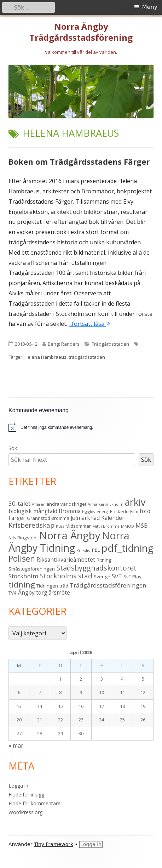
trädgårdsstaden (87, 357)
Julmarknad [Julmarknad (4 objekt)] (85, 518)
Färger (15, 357)
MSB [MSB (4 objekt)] (141, 526)
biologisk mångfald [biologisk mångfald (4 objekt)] (33, 511)
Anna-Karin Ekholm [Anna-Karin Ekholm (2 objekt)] (106, 504)
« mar (16, 745)
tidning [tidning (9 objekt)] (22, 585)
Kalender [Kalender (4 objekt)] (113, 518)
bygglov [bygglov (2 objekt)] (89, 512)
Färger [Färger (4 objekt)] (17, 518)
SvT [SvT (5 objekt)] (117, 576)
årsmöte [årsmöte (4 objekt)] (59, 592)
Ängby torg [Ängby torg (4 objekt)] (33, 592)
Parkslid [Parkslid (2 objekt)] (83, 550)
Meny (150, 7)
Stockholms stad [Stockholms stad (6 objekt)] (66, 576)
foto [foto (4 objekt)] (145, 511)
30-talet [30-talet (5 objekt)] (19, 503)
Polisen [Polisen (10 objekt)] (22, 559)
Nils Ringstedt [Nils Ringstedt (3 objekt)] (23, 538)
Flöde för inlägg (26, 795)
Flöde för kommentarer (35, 803)
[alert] (81, 427)
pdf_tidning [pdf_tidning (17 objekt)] (128, 548)
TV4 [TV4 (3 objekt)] (13, 593)
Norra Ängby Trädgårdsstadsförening (81, 32)
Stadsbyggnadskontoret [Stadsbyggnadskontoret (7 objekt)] (96, 568)
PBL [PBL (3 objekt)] (96, 550)
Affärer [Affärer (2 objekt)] (38, 504)
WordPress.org (25, 812)
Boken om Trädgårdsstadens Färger (79, 161)
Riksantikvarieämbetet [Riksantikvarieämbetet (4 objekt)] (66, 560)
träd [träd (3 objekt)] (64, 586)
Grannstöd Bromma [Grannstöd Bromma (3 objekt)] (48, 518)
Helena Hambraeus (45, 357)
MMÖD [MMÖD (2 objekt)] (128, 526)
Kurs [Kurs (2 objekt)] (60, 526)
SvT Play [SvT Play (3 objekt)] (132, 577)
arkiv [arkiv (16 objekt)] (135, 502)
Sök (13, 448)
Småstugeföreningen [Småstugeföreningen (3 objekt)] (32, 569)
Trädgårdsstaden (110, 344)
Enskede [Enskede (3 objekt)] (119, 511)
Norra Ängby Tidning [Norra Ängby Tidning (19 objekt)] (69, 542)
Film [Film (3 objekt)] (134, 511)
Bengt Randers (64, 344)
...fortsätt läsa (89, 324)
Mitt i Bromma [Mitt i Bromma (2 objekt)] (106, 526)
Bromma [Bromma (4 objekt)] (70, 511)
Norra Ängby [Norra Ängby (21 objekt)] (70, 535)
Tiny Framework (54, 844)
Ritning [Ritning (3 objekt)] (104, 560)
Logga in (18, 786)
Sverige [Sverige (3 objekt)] (102, 577)
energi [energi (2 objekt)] (103, 512)
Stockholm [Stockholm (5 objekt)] (24, 576)
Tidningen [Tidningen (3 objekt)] (47, 586)
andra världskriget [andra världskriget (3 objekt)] (66, 504)
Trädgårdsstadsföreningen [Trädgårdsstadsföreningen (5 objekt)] (108, 585)
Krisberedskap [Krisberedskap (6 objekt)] (31, 525)
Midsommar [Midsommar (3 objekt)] (78, 526)
